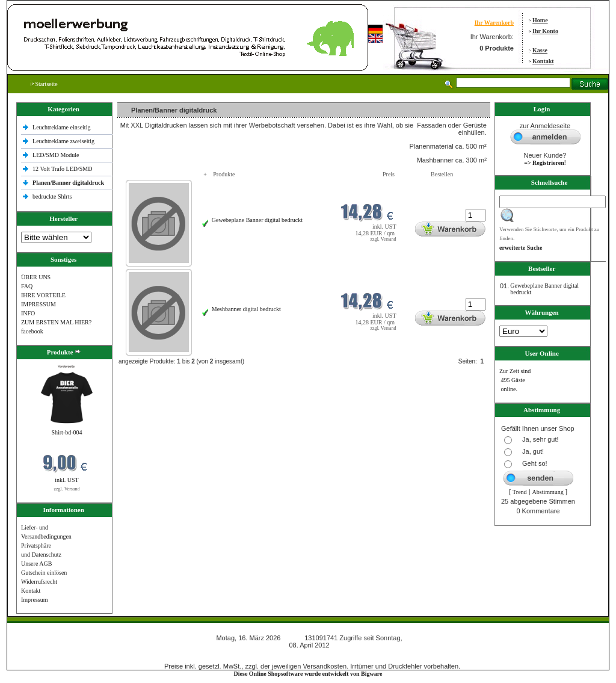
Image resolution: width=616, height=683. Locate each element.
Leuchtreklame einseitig (62, 127)
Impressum (34, 600)
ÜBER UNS (36, 277)
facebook (32, 331)
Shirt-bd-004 (66, 432)
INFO (28, 313)
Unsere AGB (36, 564)
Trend (520, 492)
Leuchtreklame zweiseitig (64, 141)
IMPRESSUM (38, 304)
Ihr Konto (545, 31)
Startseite (44, 84)
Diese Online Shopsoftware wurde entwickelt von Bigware (308, 674)
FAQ (27, 286)
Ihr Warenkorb (494, 23)
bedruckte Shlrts (52, 196)
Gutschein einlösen (44, 573)
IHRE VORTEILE (43, 295)
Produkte (224, 174)
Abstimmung (548, 492)
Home (540, 20)
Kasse (540, 50)
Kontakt (543, 61)
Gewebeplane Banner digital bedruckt (257, 220)
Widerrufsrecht (39, 582)
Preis (389, 174)
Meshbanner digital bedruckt (246, 309)
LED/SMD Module (56, 155)
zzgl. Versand (67, 489)
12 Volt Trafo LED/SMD (62, 169)
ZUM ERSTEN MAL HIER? (56, 322)
